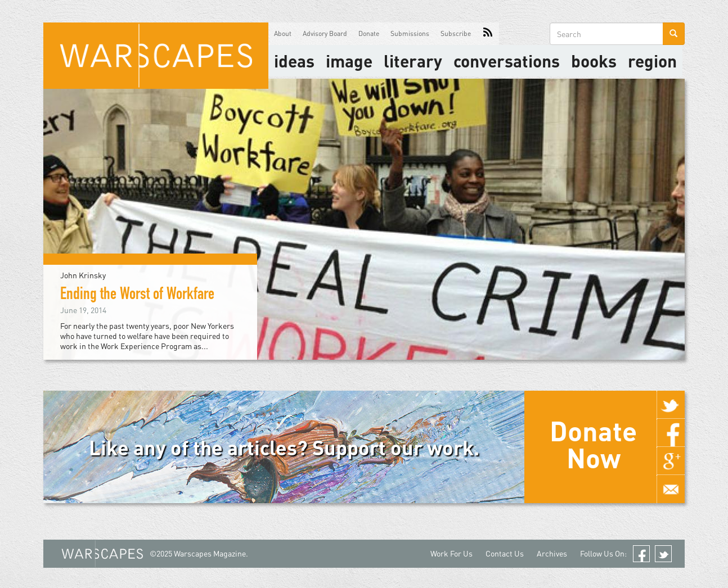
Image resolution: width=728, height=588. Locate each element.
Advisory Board (325, 33)
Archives (552, 553)
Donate (369, 33)
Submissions (410, 33)
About (283, 33)
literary (413, 61)
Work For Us (451, 553)
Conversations (507, 61)
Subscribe (456, 33)
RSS (488, 34)
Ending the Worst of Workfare (137, 296)
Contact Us (505, 553)
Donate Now (593, 444)
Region (652, 61)
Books (594, 61)
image (349, 61)
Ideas (294, 61)
